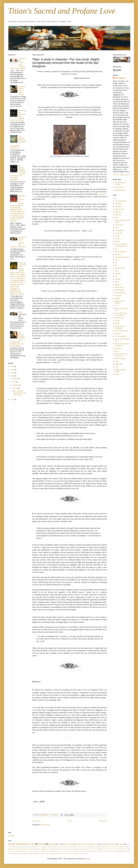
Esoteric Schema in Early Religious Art (116, 847)
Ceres (117, 217)
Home (70, 821)
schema (117, 323)
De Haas (118, 239)
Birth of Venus (120, 209)
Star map (118, 333)
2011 (12, 399)
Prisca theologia (120, 293)
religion (117, 298)
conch (117, 228)
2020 (12, 370)
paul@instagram (120, 190)
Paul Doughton (120, 78)
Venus (117, 361)
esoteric (117, 241)
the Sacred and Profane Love (68, 854)
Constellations (119, 230)
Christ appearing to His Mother (65, 847)
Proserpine (118, 296)
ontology (118, 279)
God (116, 260)
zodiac (117, 374)
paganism (118, 285)
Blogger (88, 859)
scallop (117, 321)
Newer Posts (37, 821)
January (15, 388)
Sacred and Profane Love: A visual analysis (22, 90)
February (16, 385)
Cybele (117, 236)
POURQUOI (119, 187)
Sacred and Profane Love (21, 844)
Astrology (118, 204)
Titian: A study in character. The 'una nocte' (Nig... (19, 393)
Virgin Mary (119, 364)
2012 (12, 376)
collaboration (119, 225)
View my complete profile (121, 175)
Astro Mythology (120, 201)
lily (116, 265)
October (15, 379)
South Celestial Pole (121, 331)
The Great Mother (121, 336)
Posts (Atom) (45, 825)
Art (116, 198)
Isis (116, 262)
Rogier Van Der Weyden (93, 849)
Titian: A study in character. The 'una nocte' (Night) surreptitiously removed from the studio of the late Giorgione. (66, 63)
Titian (117, 351)
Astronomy (118, 206)
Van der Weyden (120, 359)
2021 (12, 366)
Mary (117, 271)
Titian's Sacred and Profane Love (62, 11)
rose (116, 306)
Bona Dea (118, 212)
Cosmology (119, 233)
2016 (12, 373)
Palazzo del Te (120, 287)
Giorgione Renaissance (122, 257)
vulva (117, 367)
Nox (116, 276)
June (14, 382)
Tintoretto (118, 348)
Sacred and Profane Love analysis (110, 849)
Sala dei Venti (119, 318)
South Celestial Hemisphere (15, 851)
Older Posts (103, 821)
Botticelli (118, 215)
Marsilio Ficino (120, 268)
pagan (117, 282)
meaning (118, 274)
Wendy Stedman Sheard (101, 851)
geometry (118, 254)
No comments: (54, 815)
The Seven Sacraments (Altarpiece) (65, 851)
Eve (116, 249)
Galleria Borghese (121, 252)
